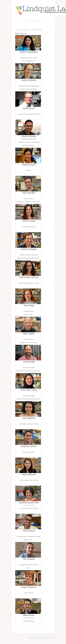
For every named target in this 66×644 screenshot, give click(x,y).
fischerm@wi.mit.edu (29, 618)
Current (18, 30)
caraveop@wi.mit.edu (29, 505)
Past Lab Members (37, 30)
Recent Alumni (26, 30)
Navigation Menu (32, 21)
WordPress (52, 638)
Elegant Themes (38, 638)
